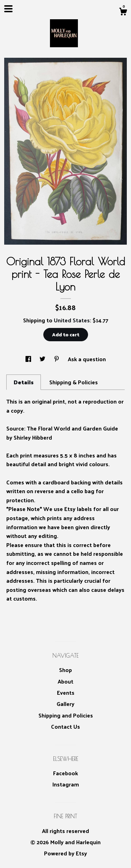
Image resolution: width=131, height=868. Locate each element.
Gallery (65, 704)
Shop (65, 670)
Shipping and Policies (66, 715)
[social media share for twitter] (43, 359)
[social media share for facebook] (29, 359)
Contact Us (65, 726)
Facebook (65, 773)
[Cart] (123, 12)
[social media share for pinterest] (57, 359)
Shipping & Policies (74, 382)
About (65, 681)
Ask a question (87, 359)
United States (72, 320)
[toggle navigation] (8, 9)
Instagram (66, 784)
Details (24, 382)
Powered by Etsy (65, 853)
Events (66, 692)
